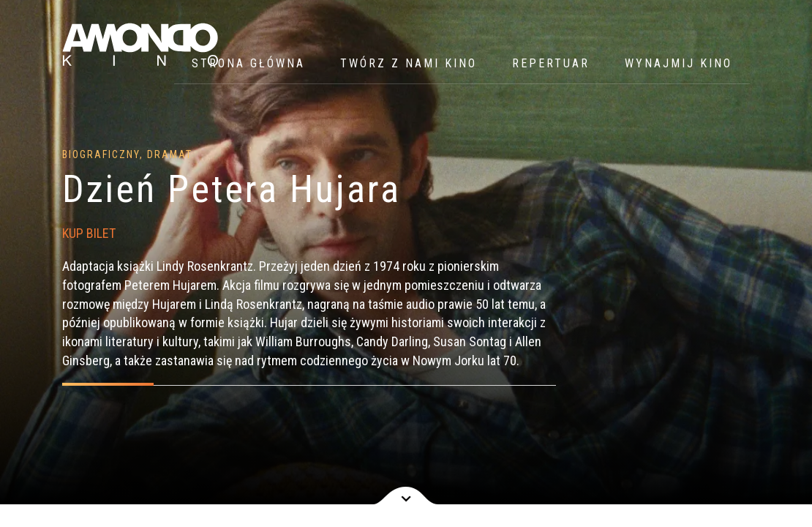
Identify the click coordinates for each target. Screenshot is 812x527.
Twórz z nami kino (409, 63)
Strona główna (248, 63)
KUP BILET (89, 233)
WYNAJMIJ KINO (678, 63)
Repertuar (551, 63)
